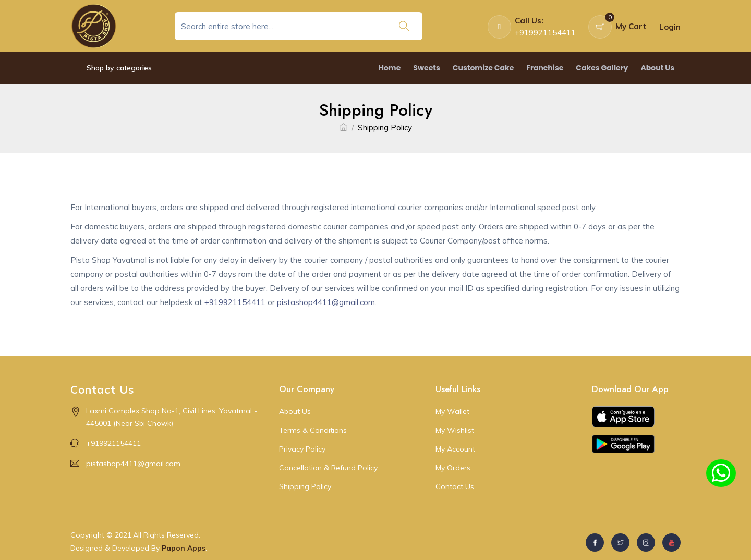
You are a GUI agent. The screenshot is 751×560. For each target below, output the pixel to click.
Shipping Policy (305, 486)
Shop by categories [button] (111, 68)
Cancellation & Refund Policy (328, 468)
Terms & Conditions (313, 430)
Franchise (545, 68)
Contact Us (455, 486)
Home (390, 68)
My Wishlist (455, 430)
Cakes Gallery (602, 68)
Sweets (426, 68)
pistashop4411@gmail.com (326, 302)
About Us (657, 68)
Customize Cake (483, 68)
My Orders (453, 468)
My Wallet (452, 411)
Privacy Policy (302, 449)
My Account (455, 449)
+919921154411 (235, 302)
